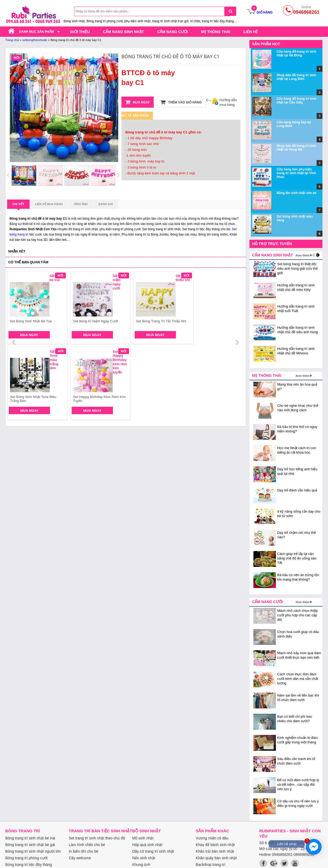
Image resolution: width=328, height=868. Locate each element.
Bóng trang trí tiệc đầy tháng (29, 865)
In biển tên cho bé (84, 851)
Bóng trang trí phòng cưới (26, 858)
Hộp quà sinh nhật (147, 845)
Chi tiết (18, 206)
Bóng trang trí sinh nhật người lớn (33, 851)
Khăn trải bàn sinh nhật (215, 851)
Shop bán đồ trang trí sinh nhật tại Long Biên (296, 77)
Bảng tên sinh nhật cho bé (297, 193)
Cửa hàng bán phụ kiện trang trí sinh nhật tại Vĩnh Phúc (296, 173)
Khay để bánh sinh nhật (215, 845)
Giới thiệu (80, 32)
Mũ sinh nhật (143, 838)
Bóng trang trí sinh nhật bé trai (30, 838)
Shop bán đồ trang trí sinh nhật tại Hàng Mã (296, 148)
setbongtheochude (35, 40)
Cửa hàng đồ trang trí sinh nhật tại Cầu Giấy (297, 101)
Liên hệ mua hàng (49, 204)
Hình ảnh (81, 204)
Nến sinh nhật (144, 858)
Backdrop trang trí (210, 865)
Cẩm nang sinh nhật (123, 32)
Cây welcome (80, 858)
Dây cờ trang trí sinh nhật (153, 851)
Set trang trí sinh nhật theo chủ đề (97, 838)
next (237, 309)
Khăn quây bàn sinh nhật (216, 858)
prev (14, 309)
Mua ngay (138, 102)
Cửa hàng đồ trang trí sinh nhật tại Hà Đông (297, 53)
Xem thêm (302, 255)
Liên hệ (251, 32)
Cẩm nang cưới (172, 32)
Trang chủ (12, 40)
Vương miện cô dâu (212, 838)
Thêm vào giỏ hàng (181, 102)
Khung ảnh (141, 865)
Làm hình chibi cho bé (87, 845)
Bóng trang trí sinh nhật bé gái (30, 845)
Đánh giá (106, 204)
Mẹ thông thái (216, 32)
